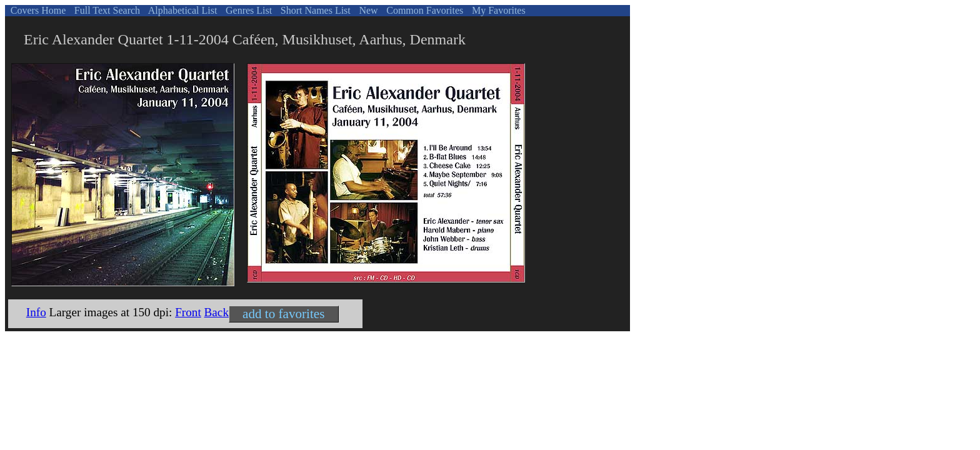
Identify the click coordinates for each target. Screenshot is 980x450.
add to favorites (283, 314)
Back (217, 312)
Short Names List (314, 10)
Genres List (247, 10)
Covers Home (37, 10)
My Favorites (497, 10)
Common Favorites (423, 10)
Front (188, 312)
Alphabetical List (182, 10)
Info (36, 312)
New (367, 10)
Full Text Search (106, 10)
